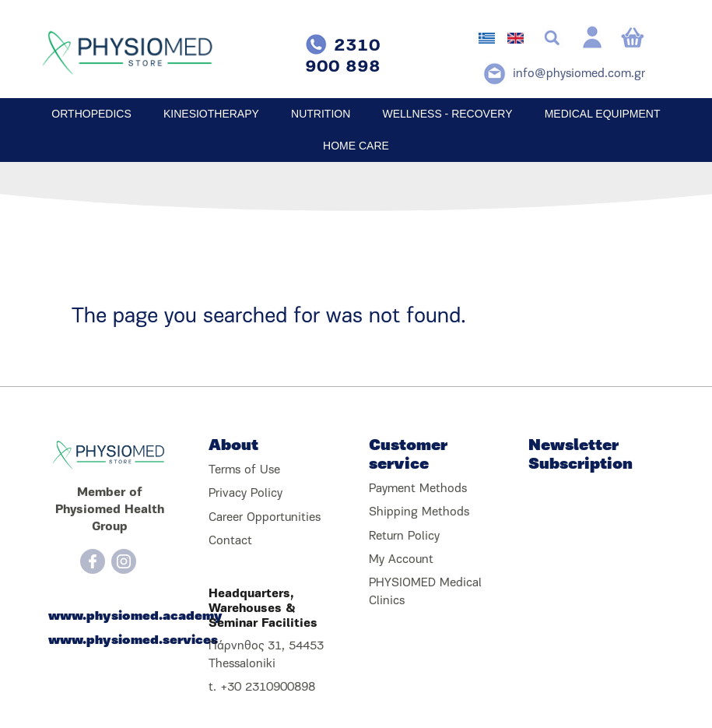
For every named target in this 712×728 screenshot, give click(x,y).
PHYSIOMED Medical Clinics (425, 592)
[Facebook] (93, 561)
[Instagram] (124, 561)
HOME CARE (356, 146)
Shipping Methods (419, 512)
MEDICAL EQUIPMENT (603, 114)
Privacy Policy (246, 494)
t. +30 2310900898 (262, 688)
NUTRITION (321, 114)
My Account (401, 560)
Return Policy (404, 536)
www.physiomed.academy (110, 617)
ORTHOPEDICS (91, 114)
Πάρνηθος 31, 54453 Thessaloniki (266, 655)
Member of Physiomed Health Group (110, 510)
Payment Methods (418, 489)
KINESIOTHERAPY (211, 114)
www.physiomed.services (110, 641)
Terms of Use (244, 470)
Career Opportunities (265, 518)
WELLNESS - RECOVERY (447, 114)
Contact (230, 541)
